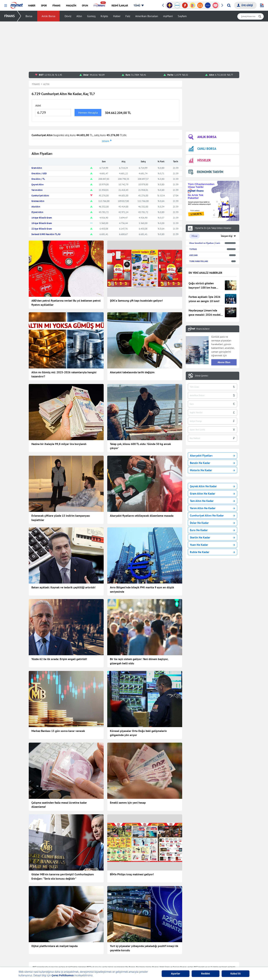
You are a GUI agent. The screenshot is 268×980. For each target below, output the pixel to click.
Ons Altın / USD (39, 173)
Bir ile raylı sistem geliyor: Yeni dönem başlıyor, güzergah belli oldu (139, 661)
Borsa (29, 16)
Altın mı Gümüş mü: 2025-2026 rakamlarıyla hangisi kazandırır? (64, 374)
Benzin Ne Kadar (212, 463)
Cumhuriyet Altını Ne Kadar (212, 515)
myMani (168, 16)
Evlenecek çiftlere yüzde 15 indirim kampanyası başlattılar (61, 518)
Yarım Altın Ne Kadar (212, 508)
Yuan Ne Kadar (212, 545)
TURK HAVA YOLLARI (199, 261)
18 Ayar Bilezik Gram (42, 223)
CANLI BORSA (202, 149)
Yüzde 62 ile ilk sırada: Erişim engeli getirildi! (59, 659)
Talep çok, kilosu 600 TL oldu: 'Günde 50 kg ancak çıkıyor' (140, 446)
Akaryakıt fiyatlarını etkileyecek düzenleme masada (142, 516)
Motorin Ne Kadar (212, 470)
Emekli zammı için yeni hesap (128, 803)
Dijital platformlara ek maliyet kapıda (55, 946)
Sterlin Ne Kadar (212, 537)
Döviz (68, 16)
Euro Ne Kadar (212, 530)
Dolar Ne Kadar (212, 523)
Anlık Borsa (48, 16)
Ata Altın (36, 207)
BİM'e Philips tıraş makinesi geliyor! (132, 874)
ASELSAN (193, 255)
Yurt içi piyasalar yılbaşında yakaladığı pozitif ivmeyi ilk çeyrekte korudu (144, 948)
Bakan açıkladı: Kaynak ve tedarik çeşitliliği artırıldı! (63, 587)
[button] (6, 6)
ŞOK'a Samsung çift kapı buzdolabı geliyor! (136, 301)
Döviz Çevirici (202, 376)
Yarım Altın (37, 190)
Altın (79, 16)
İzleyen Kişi (227, 236)
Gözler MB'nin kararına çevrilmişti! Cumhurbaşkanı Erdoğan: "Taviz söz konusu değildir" (63, 876)
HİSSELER (200, 160)
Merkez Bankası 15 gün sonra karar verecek (58, 731)
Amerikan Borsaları (147, 16)
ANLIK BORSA (202, 137)
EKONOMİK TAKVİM (206, 172)
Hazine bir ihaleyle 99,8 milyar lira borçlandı (59, 444)
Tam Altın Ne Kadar (212, 501)
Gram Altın (37, 168)
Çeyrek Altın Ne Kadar (212, 486)
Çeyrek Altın (37, 184)
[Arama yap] (229, 5)
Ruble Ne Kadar (212, 552)
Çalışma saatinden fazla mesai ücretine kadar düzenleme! (59, 805)
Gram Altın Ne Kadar (212, 493)
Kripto (104, 16)
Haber (117, 16)
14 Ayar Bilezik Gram (42, 218)
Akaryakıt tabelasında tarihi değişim (132, 372)
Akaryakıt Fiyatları (212, 455)
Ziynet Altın (37, 212)
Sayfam (182, 16)
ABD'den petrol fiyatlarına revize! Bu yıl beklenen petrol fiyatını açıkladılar (66, 303)
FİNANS (10, 16)
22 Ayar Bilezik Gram (42, 229)
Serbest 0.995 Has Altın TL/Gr (46, 234)
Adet (38, 105)
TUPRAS (193, 249)
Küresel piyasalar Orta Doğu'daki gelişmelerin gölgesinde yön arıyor (138, 733)
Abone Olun (224, 362)
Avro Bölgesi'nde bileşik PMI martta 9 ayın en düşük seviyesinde (142, 589)
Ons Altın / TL (38, 179)
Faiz (128, 16)
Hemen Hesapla (88, 113)
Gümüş (91, 16)
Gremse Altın (38, 201)
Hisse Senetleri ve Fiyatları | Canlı (205, 243)
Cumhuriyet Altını (40, 196)
